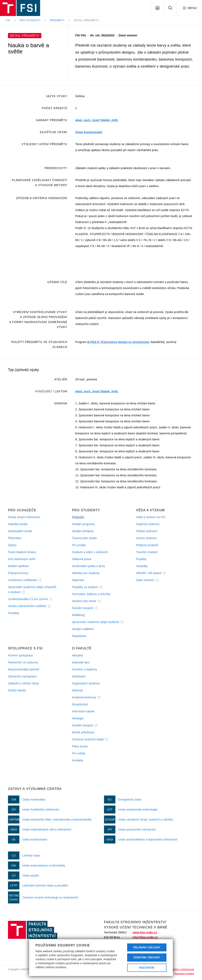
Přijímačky (15, 538)
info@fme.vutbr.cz (145, 937)
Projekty (141, 559)
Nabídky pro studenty (86, 573)
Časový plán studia (84, 538)
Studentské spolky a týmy (89, 566)
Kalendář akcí (81, 662)
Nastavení (147, 968)
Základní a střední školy (23, 683)
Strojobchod (80, 704)
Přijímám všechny (147, 947)
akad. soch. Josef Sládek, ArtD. (97, 120)
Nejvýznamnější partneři (24, 669)
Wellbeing (78, 615)
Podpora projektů (147, 545)
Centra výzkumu (146, 538)
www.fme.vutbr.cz (145, 932)
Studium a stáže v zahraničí (90, 552)
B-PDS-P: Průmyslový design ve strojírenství (118, 342)
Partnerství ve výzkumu (23, 662)
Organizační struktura (86, 683)
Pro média (79, 753)
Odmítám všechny (147, 957)
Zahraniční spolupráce (22, 676)
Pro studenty (30, 20)
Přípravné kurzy (18, 573)
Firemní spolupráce (20, 655)
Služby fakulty (17, 690)
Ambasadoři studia (20, 531)
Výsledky (142, 566)
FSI (8, 20)
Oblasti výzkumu (147, 531)
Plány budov (80, 746)
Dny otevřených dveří (22, 559)
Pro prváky (79, 545)
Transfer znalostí (147, 552)
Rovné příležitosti (83, 732)
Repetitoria (79, 636)
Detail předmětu (86, 20)
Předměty (57, 20)
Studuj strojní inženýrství (24, 517)
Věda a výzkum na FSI (151, 517)
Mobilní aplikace (18, 566)
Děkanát (77, 690)
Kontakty (14, 613)
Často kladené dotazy (22, 552)
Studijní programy (83, 524)
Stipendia (78, 580)
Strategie (78, 718)
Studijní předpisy (83, 531)
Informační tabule (83, 711)
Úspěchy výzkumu (148, 524)
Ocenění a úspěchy (85, 669)
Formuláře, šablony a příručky (91, 594)
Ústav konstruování (89, 132)
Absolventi (79, 676)
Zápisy (12, 545)
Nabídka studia (18, 524)
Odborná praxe (82, 559)
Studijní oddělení (83, 629)
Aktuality (78, 655)
